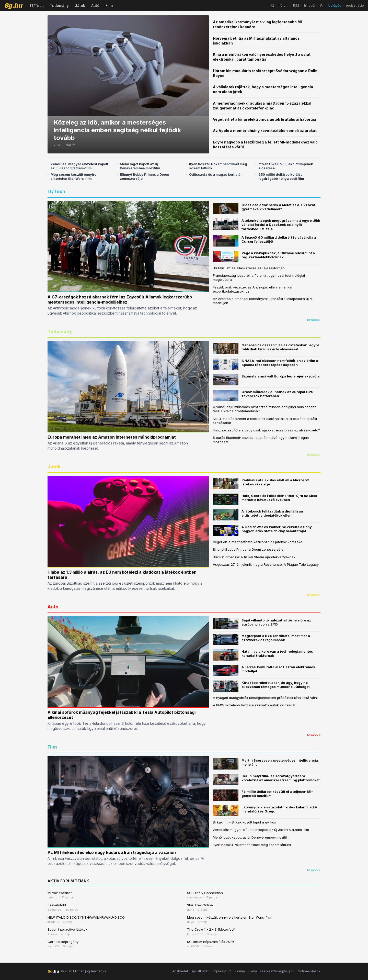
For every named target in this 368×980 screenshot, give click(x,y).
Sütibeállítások (309, 971)
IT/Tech (37, 5)
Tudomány (59, 5)
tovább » (314, 320)
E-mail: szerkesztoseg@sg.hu (272, 971)
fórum (284, 5)
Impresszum (222, 971)
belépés (335, 5)
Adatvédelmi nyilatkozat (190, 971)
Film (109, 5)
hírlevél (310, 5)
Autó (95, 5)
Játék (80, 5)
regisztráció (355, 5)
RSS (296, 5)
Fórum (240, 971)
